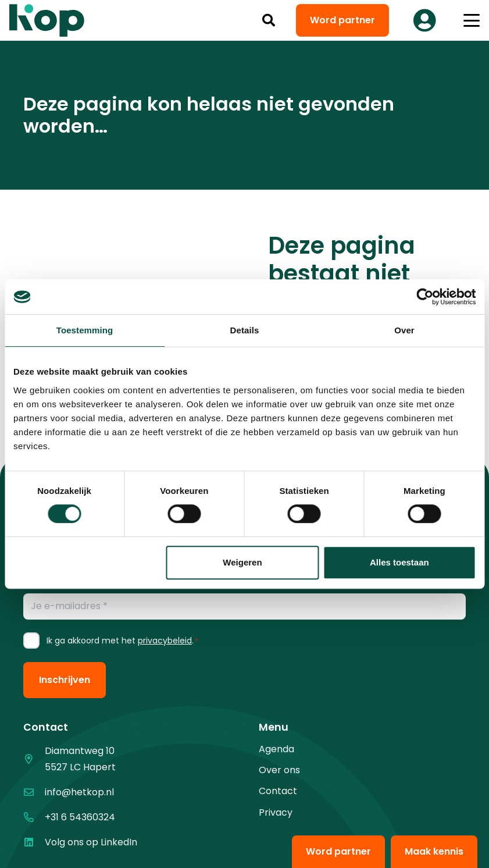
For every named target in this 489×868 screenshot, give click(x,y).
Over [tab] (404, 330)
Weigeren (242, 562)
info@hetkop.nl (79, 792)
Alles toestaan (399, 562)
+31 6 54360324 (80, 817)
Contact (278, 791)
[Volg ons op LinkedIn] (34, 842)
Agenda (276, 749)
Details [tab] (245, 330)
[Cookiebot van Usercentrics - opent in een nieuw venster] (425, 297)
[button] (269, 20)
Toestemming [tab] (85, 330)
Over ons (279, 770)
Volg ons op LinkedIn (91, 842)
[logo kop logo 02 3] (47, 20)
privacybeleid (165, 641)
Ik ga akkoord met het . (122, 641)
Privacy (276, 812)
